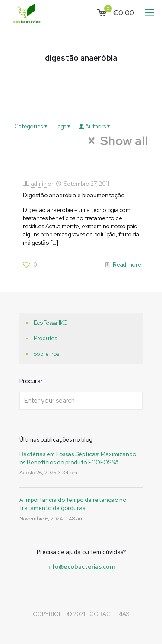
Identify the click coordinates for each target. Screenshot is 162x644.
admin (39, 184)
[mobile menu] (150, 13)
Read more (127, 265)
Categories (32, 126)
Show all (116, 141)
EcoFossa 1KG (51, 323)
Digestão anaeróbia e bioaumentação (74, 195)
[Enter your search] (81, 401)
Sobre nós (46, 354)
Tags (64, 126)
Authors (95, 126)
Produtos (45, 338)
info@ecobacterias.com (81, 567)
